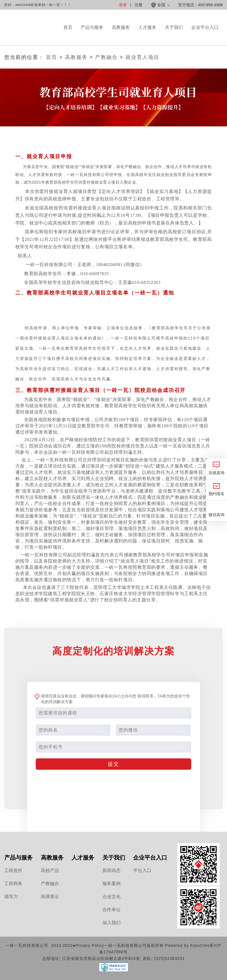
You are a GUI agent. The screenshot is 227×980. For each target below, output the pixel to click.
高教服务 (121, 35)
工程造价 (13, 870)
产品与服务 (92, 35)
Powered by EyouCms (187, 945)
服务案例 (112, 884)
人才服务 (147, 35)
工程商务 (13, 884)
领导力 (11, 897)
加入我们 (112, 923)
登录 (123, 5)
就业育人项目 (142, 57)
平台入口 (142, 870)
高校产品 (50, 870)
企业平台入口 (205, 35)
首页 (68, 27)
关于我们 (174, 35)
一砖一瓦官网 (32, 28)
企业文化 (112, 897)
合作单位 (112, 910)
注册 (138, 5)
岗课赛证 (50, 897)
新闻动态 (112, 870)
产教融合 (106, 57)
